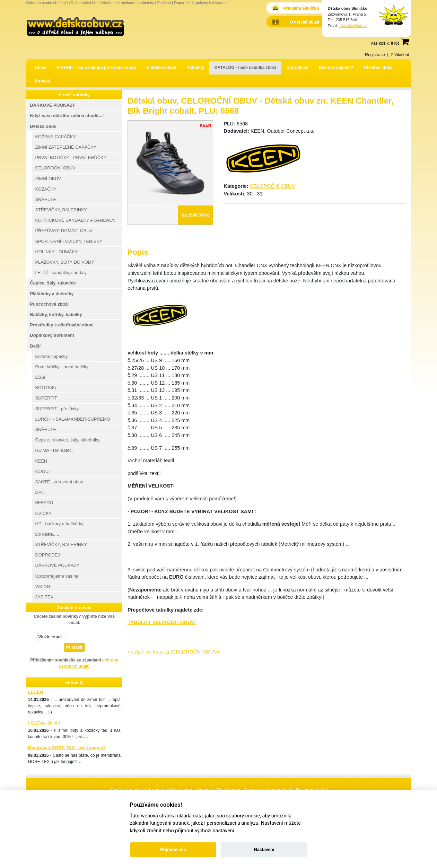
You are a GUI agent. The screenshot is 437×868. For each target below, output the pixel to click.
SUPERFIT (46, 398)
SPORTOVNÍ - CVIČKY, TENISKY (69, 241)
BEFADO (44, 503)
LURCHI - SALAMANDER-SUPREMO (73, 419)
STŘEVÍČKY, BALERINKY (61, 210)
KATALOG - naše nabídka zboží (245, 68)
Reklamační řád (84, 3)
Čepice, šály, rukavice (53, 283)
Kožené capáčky (52, 356)
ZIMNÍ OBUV (48, 179)
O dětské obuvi (161, 68)
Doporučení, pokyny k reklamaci (201, 3)
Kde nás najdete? (336, 68)
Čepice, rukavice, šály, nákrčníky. (68, 440)
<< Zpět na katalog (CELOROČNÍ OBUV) (173, 652)
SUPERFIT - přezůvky (57, 409)
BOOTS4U (46, 388)
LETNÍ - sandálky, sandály (61, 273)
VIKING (43, 586)
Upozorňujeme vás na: (58, 576)
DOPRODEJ (48, 555)
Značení (164, 3)
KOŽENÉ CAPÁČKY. (56, 137)
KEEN (41, 461)
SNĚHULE (46, 199)
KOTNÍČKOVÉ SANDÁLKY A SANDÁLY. (75, 220)
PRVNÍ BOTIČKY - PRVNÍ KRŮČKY (71, 157)
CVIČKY (44, 513)
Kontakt (43, 81)
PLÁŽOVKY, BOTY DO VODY (65, 262)
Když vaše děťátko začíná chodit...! (67, 116)
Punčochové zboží (50, 304)
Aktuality (195, 68)
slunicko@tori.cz (353, 26)
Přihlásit (74, 647)
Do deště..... (47, 534)
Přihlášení (400, 55)
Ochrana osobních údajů (47, 3)
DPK (40, 492)
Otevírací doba (378, 68)
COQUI (43, 471)
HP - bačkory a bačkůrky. (60, 524)
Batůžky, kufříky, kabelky (56, 314)
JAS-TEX (45, 597)
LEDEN (36, 692)
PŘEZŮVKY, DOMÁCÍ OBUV (64, 231)
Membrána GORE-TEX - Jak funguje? (67, 748)
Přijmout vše (173, 849)
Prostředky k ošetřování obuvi (62, 325)
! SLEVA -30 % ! (44, 723)
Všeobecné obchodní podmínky (127, 3)
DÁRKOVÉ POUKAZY (53, 105)
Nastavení (264, 849)
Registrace (375, 55)
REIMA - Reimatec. (54, 450)
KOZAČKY (46, 189)
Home (41, 68)
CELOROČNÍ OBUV (272, 186)
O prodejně (298, 68)
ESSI (40, 377)
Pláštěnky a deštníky (52, 294)
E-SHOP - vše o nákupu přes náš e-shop (97, 68)
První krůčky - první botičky (62, 367)
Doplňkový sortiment (52, 335)
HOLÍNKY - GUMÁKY (57, 252)
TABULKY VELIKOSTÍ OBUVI (162, 622)
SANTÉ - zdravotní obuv (59, 482)
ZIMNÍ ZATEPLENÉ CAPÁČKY (66, 147)
